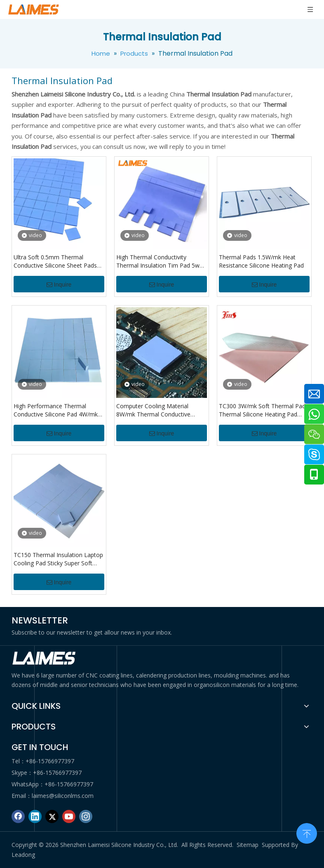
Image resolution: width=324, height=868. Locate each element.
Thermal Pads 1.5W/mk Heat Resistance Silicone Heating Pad (261, 261)
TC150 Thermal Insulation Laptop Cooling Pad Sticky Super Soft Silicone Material (58, 559)
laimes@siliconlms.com (63, 796)
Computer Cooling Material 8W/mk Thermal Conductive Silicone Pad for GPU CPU (153, 410)
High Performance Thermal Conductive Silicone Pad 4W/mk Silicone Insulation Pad (56, 410)
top (307, 833)
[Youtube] (69, 816)
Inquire (59, 285)
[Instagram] (86, 816)
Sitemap (248, 845)
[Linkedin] (35, 816)
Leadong (23, 855)
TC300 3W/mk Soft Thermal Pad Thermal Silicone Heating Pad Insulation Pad (262, 410)
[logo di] (45, 658)
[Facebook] (18, 816)
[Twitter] (52, 816)
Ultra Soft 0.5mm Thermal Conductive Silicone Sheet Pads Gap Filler (55, 261)
